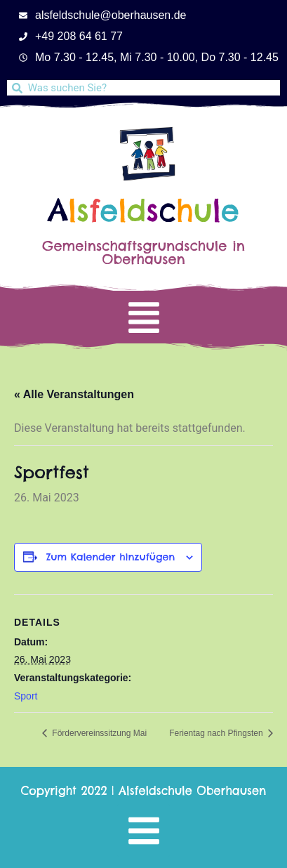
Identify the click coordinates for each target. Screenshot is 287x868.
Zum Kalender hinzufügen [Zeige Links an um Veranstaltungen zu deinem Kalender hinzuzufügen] (111, 557)
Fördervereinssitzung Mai (98, 733)
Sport (26, 696)
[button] (143, 317)
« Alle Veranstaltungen (74, 394)
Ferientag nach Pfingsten (217, 733)
